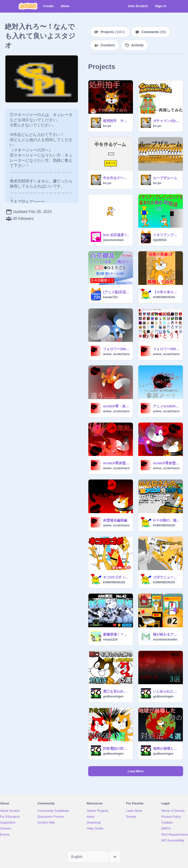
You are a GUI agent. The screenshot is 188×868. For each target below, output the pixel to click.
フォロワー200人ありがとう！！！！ (117, 349)
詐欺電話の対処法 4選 (117, 748)
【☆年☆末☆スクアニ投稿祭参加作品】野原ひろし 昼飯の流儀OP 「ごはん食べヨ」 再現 (166, 292)
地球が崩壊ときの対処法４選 (166, 748)
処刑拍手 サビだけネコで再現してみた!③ (117, 121)
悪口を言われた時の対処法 (117, 691)
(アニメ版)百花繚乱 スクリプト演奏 (117, 292)
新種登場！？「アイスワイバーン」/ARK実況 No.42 (117, 634)
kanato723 (110, 297)
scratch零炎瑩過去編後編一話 (117, 463)
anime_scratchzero (116, 354)
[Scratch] (28, 6)
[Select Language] (94, 857)
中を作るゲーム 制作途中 (117, 178)
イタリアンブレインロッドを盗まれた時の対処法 (166, 235)
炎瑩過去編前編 (115, 520)
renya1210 (110, 640)
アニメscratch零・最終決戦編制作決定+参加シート (166, 406)
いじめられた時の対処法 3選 (166, 691)
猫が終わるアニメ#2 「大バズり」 (166, 634)
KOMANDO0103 (164, 297)
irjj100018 (160, 240)
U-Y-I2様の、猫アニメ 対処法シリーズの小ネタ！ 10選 (166, 520)
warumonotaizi (113, 240)
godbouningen (113, 696)
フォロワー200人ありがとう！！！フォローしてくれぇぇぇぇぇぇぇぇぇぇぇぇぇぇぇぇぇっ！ (166, 349)
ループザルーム (165, 178)
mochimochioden (165, 640)
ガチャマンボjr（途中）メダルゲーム (166, 121)
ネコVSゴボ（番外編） (117, 577)
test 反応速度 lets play (117, 235)
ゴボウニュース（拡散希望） (166, 577)
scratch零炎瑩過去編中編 (166, 463)
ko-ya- (107, 126)
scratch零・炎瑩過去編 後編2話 (117, 406)
